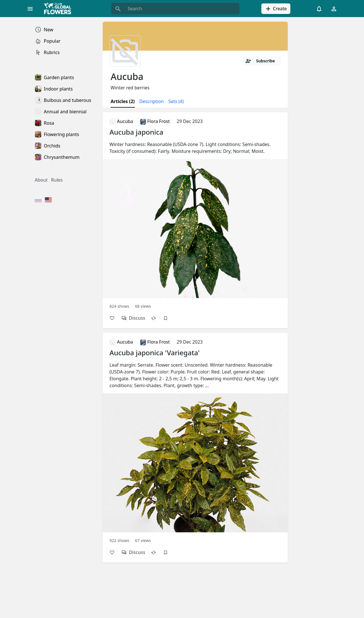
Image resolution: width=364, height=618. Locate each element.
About (41, 180)
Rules (57, 180)
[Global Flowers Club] (59, 9)
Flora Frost (155, 121)
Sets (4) (176, 101)
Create (276, 9)
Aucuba (121, 121)
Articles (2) (123, 101)
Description (152, 101)
